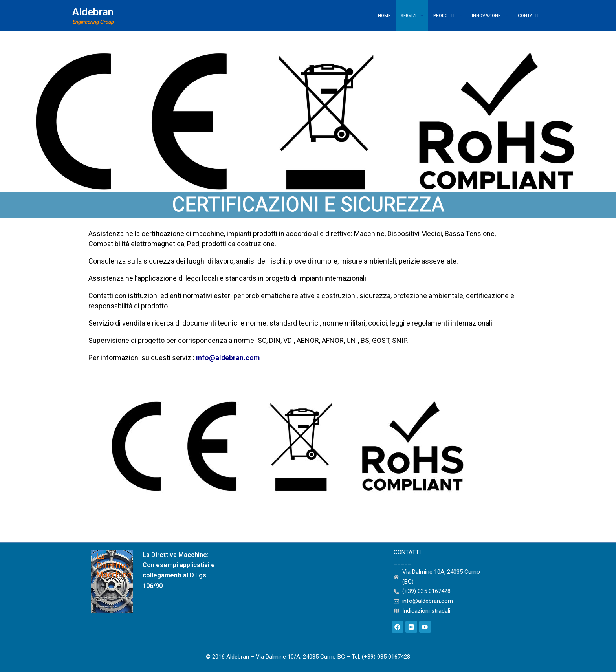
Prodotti (447, 16)
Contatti (528, 16)
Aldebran (93, 12)
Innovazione (490, 16)
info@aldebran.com (228, 358)
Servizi (412, 16)
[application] (420, 16)
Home (384, 16)
